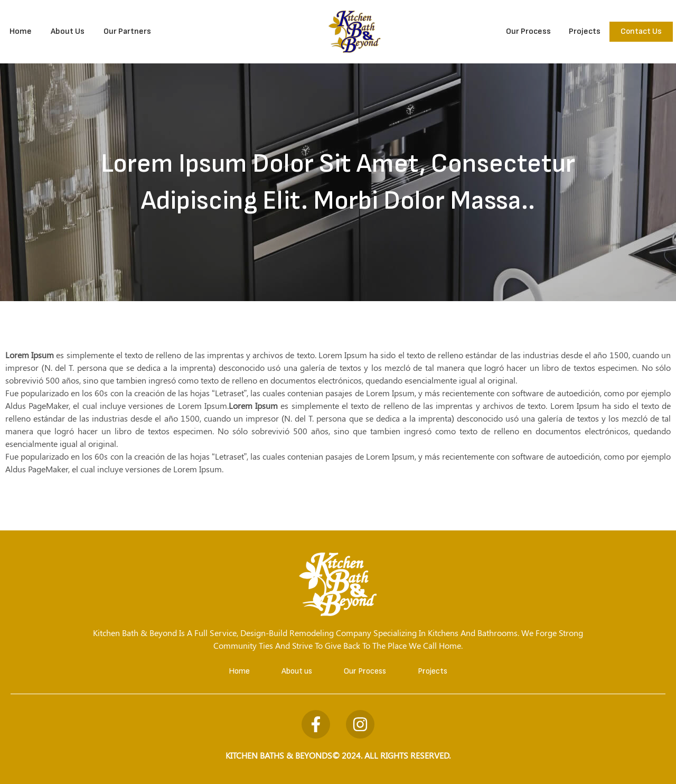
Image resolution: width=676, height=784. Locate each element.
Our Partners (127, 31)
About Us (68, 31)
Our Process (528, 31)
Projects (585, 31)
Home (21, 31)
